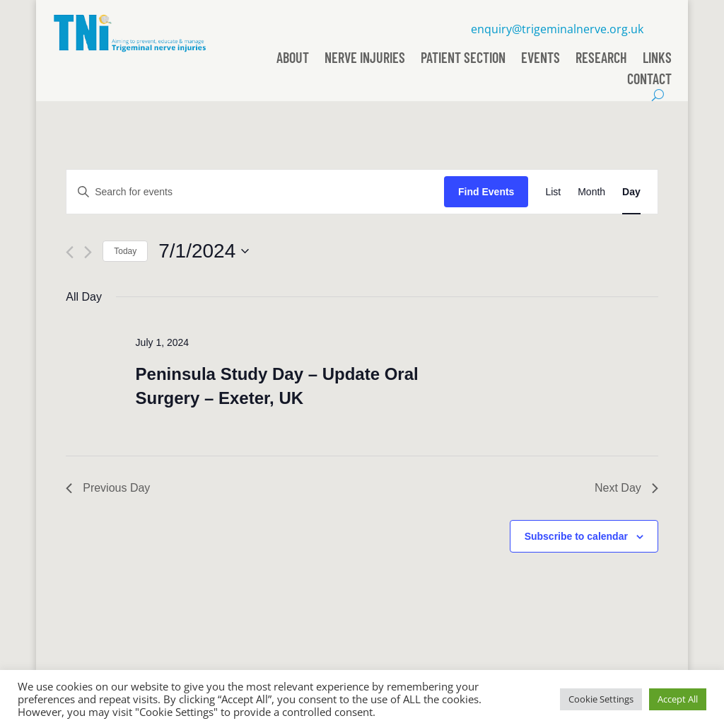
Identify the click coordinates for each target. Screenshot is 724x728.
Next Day (626, 488)
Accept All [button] (678, 699)
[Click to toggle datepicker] (204, 251)
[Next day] (88, 252)
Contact (649, 80)
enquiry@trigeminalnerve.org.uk (557, 29)
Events (541, 59)
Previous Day (108, 488)
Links (657, 59)
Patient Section (463, 59)
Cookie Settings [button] (601, 699)
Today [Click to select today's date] (125, 251)
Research (601, 59)
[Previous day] (70, 252)
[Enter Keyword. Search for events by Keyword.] (255, 192)
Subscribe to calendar (576, 536)
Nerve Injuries (365, 59)
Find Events (486, 192)
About (293, 59)
